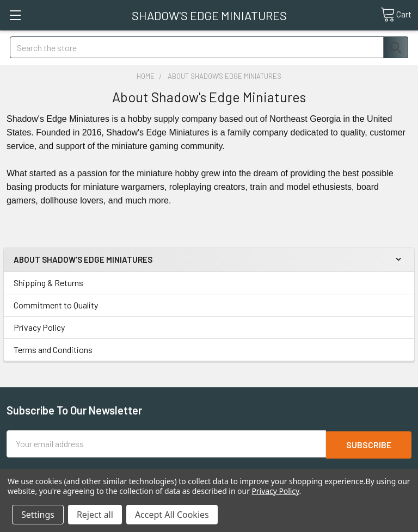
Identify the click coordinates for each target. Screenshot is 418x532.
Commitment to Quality (56, 305)
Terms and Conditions (53, 349)
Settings (38, 515)
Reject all (95, 515)
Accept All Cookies (172, 515)
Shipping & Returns (48, 283)
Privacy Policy (39, 327)
